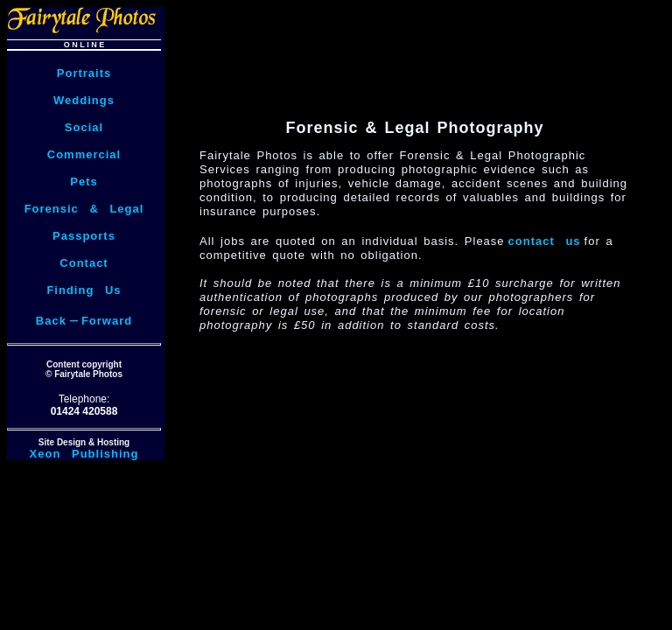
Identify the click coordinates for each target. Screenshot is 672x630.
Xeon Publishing (84, 454)
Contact (84, 263)
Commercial (84, 154)
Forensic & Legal (84, 209)
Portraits (84, 73)
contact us (545, 241)
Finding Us (84, 290)
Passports (84, 236)
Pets (84, 182)
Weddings (84, 100)
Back (51, 321)
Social (84, 127)
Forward (107, 321)
